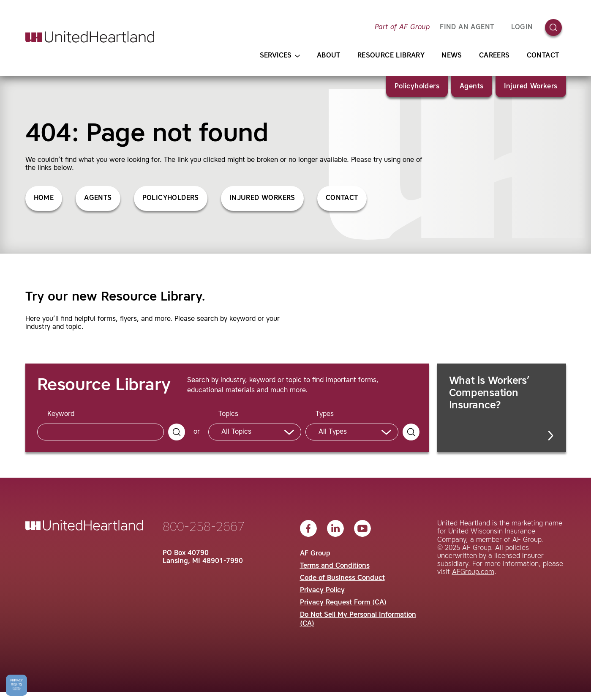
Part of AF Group (402, 27)
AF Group (315, 554)
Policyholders (417, 87)
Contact (543, 56)
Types (325, 414)
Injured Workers (531, 87)
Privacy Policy (322, 591)
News (452, 56)
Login (522, 27)
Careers (494, 56)
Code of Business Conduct (342, 578)
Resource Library (391, 56)
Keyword (61, 414)
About (329, 56)
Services (280, 56)
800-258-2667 (204, 528)
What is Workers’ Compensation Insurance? (502, 408)
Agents (471, 87)
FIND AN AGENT (467, 27)
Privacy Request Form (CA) (343, 603)
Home (44, 198)
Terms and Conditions (335, 566)
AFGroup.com (473, 572)
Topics (228, 414)
